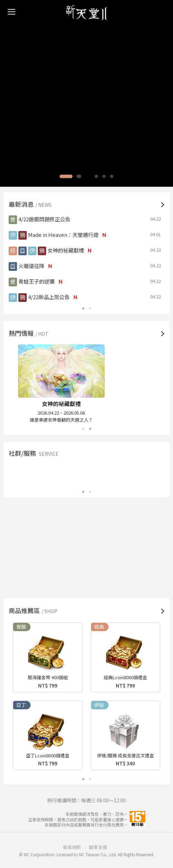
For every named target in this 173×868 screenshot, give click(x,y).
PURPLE (141, 474)
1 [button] (71, 176)
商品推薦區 (34, 610)
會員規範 (72, 847)
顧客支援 (98, 847)
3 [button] (92, 176)
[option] (86, 93)
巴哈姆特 (86, 474)
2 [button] (84, 176)
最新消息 (31, 204)
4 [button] (100, 176)
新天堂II (87, 13)
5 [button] (107, 176)
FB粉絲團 (32, 474)
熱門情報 (29, 333)
